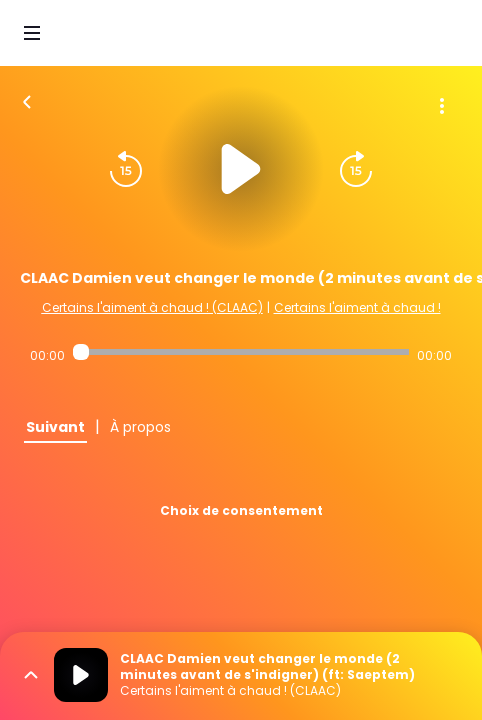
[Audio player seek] (240, 352)
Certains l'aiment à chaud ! (357, 307)
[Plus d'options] (442, 106)
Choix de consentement (241, 510)
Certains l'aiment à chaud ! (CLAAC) (152, 307)
